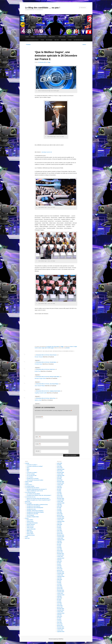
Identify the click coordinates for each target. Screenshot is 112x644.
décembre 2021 (61, 482)
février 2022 (60, 480)
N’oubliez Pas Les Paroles (33, 479)
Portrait (42, 40)
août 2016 (59, 578)
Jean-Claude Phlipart (54, 384)
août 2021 (59, 486)
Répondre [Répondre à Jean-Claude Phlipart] (38, 389)
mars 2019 (59, 531)
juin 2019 (59, 526)
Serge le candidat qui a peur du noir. (35, 491)
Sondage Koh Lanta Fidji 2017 (34, 506)
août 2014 (59, 615)
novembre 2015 (61, 592)
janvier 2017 (60, 570)
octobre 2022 (60, 474)
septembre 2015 (61, 595)
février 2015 (60, 605)
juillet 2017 (59, 561)
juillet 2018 (59, 543)
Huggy (49, 62)
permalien (68, 348)
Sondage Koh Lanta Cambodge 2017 (35, 508)
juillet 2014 (59, 616)
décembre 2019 (61, 517)
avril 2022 (59, 479)
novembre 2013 (61, 628)
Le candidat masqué (72, 37)
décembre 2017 (61, 553)
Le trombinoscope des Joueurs (32, 40)
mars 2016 (59, 586)
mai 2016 (59, 583)
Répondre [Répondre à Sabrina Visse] (38, 404)
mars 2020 (59, 512)
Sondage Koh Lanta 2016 (32, 514)
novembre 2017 (61, 555)
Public (27, 537)
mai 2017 (59, 564)
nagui (43, 348)
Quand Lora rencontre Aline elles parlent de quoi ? (38, 498)
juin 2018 (59, 544)
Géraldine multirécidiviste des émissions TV (37, 489)
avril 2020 (59, 511)
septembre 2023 (61, 469)
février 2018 (60, 550)
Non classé (57, 347)
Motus (28, 469)
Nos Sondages (49, 40)
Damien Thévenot (31, 524)
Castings (33, 37)
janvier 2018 (60, 552)
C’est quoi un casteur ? (32, 465)
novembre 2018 (61, 537)
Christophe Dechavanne (32, 523)
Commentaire (39, 417)
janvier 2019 (60, 534)
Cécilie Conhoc (30, 521)
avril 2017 (59, 566)
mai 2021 (59, 491)
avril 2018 (59, 547)
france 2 (72, 347)
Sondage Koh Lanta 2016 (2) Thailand (35, 512)
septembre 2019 (61, 521)
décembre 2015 (61, 590)
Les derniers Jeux (50, 347)
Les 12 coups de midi (32, 475)
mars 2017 (59, 567)
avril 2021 (59, 492)
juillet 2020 (59, 506)
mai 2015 (59, 601)
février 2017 (60, 569)
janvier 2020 (60, 515)
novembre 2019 (61, 518)
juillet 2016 (59, 579)
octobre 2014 (60, 612)
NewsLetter (64, 40)
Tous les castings (31, 474)
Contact (70, 40)
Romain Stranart (53, 355)
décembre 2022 (61, 472)
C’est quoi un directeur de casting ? (35, 466)
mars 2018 (59, 549)
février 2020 (60, 514)
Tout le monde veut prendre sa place (35, 480)
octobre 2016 (60, 575)
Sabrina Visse (53, 398)
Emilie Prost (52, 369)
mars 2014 (59, 622)
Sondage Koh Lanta (31, 509)
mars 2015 (59, 604)
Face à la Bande (30, 515)
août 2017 (59, 560)
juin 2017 (59, 563)
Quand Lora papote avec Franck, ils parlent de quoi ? (39, 500)
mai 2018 (59, 546)
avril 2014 (59, 621)
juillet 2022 (59, 477)
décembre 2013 (61, 627)
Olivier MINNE (30, 532)
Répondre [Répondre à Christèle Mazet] (38, 368)
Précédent (28, 45)
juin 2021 (59, 489)
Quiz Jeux (57, 40)
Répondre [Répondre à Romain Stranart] (38, 361)
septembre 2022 (61, 475)
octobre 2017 (60, 557)
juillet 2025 (59, 463)
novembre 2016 (61, 573)
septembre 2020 (61, 503)
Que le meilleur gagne (49, 348)
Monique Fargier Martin (55, 377)
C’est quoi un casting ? (32, 472)
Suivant (85, 45)
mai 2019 (59, 527)
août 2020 (59, 505)
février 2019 (60, 532)
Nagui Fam (29, 531)
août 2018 (59, 541)
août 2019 (59, 523)
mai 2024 (59, 465)
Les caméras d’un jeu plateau (33, 494)
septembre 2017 (61, 558)
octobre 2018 (60, 538)
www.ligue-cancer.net (47, 152)
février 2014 (60, 624)
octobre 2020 (60, 501)
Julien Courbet (30, 527)
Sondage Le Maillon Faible (33, 517)
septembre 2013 (61, 632)
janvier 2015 (60, 607)
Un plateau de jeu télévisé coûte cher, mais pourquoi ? (39, 495)
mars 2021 (59, 494)
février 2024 (60, 468)
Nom (38, 437)
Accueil (27, 37)
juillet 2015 (59, 598)
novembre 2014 (61, 610)
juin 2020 (59, 508)
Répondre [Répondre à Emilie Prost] (38, 375)
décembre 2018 (61, 535)
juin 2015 (59, 599)
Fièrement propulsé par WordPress (56, 639)
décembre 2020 (61, 498)
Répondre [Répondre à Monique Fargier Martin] (38, 382)
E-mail (38, 444)
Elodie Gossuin (30, 526)
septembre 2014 (61, 613)
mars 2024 (59, 466)
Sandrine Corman (31, 535)
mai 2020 (59, 509)
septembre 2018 (61, 540)
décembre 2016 (61, 572)
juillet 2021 (59, 488)
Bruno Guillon (30, 520)
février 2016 (60, 587)
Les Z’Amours (30, 477)
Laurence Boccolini (31, 529)
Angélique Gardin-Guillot (55, 391)
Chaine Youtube (62, 37)
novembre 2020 (61, 500)
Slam (28, 471)
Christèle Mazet (53, 362)
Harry (28, 468)
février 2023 (60, 471)
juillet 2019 (59, 524)
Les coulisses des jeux (42, 37)
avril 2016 (59, 584)
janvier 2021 (60, 497)
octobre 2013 (60, 630)
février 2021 (60, 495)
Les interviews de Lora (79, 40)
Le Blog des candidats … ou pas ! (43, 8)
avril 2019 (59, 529)
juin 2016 (59, 581)
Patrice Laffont (30, 534)
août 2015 (59, 596)
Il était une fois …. (52, 37)
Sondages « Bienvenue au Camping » (35, 511)
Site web (38, 451)
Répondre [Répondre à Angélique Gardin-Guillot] (38, 397)
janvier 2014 (60, 625)
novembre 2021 (61, 483)
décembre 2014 (61, 609)
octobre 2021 (60, 485)
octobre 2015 (60, 593)
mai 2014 (59, 619)
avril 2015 (59, 602)
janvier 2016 (60, 589)
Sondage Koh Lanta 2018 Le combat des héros (37, 505)
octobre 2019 (60, 520)
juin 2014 (59, 618)
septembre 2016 (61, 576)
